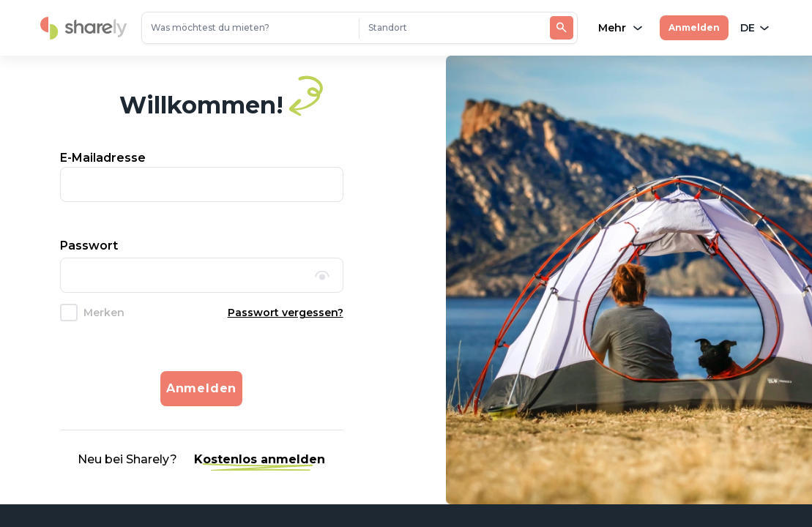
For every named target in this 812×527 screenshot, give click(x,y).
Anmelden (694, 27)
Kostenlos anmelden (260, 460)
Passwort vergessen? (286, 313)
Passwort (89, 246)
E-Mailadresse (103, 158)
